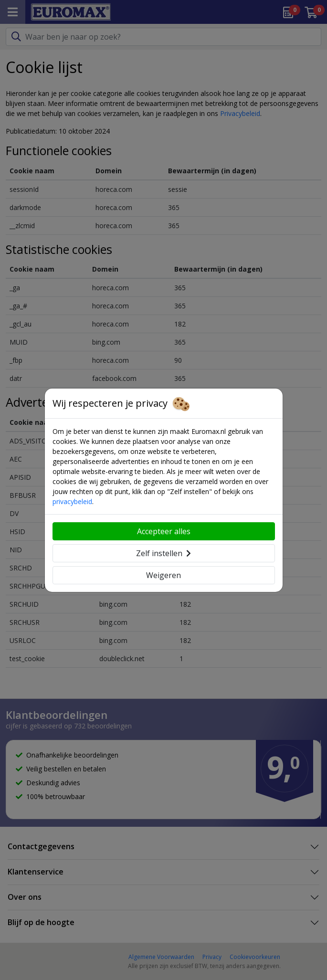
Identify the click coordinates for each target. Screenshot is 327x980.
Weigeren (163, 575)
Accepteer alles (164, 531)
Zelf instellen (163, 553)
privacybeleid (72, 501)
